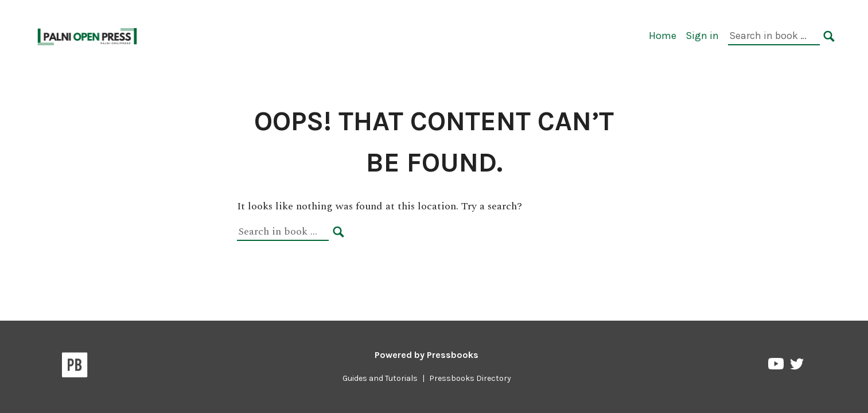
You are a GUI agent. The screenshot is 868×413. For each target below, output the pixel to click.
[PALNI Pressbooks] (88, 35)
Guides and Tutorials (380, 378)
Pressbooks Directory (470, 378)
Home (663, 36)
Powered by (427, 355)
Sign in (702, 36)
